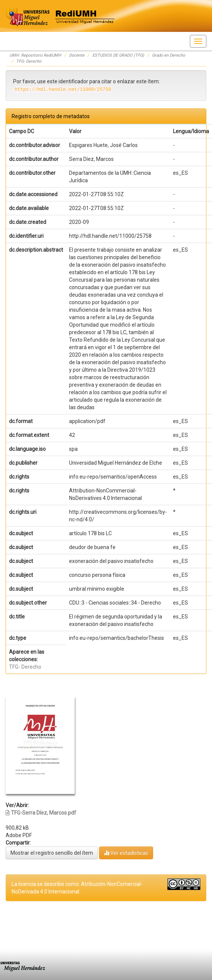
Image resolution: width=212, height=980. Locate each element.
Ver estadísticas (126, 853)
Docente (77, 55)
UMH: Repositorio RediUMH (35, 55)
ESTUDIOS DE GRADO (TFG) (118, 55)
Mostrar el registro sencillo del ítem (52, 853)
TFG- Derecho (29, 61)
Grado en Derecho (168, 55)
